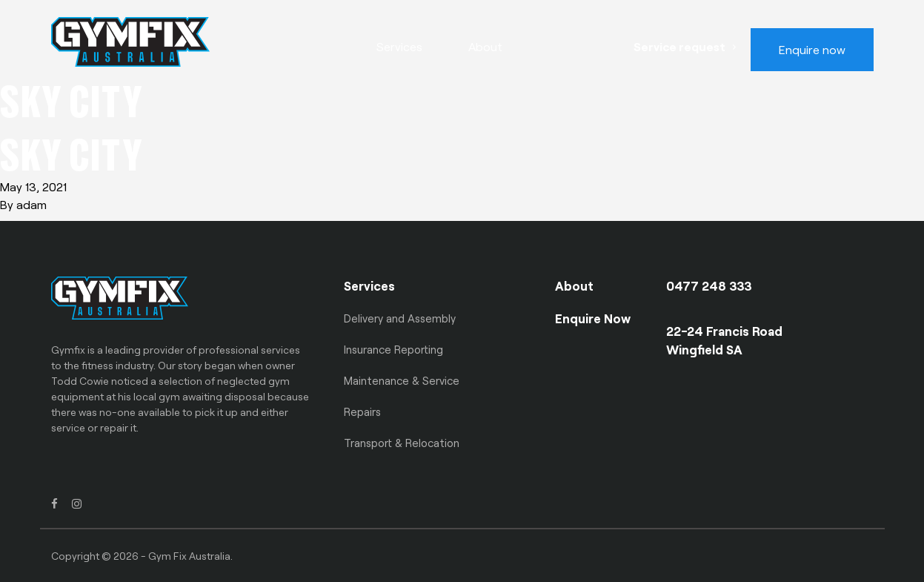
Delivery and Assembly (400, 318)
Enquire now (812, 49)
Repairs (362, 411)
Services (399, 46)
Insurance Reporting (393, 349)
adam (31, 204)
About (485, 46)
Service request (679, 46)
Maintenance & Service (402, 380)
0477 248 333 (709, 285)
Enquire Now (593, 318)
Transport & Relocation (402, 443)
